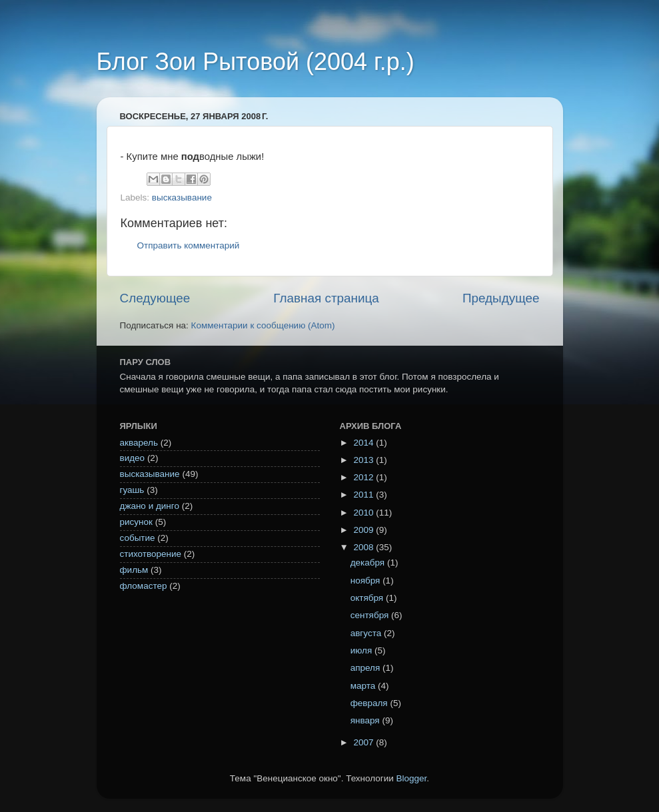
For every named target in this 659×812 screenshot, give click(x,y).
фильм (134, 570)
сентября (371, 615)
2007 (364, 742)
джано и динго (150, 506)
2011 (364, 495)
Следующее (155, 298)
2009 (364, 530)
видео (133, 458)
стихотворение (151, 554)
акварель (139, 443)
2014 (364, 443)
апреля (366, 668)
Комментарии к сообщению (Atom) (263, 325)
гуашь (132, 490)
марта (364, 686)
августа (367, 633)
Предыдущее (501, 298)
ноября (366, 581)
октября (368, 598)
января (366, 720)
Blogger (412, 778)
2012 (364, 477)
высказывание (182, 198)
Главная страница (326, 298)
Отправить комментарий (189, 245)
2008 (364, 547)
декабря (369, 563)
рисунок (136, 522)
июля (362, 650)
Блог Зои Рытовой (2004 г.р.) (256, 62)
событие (138, 538)
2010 (364, 513)
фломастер (144, 586)
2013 (364, 460)
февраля (370, 703)
